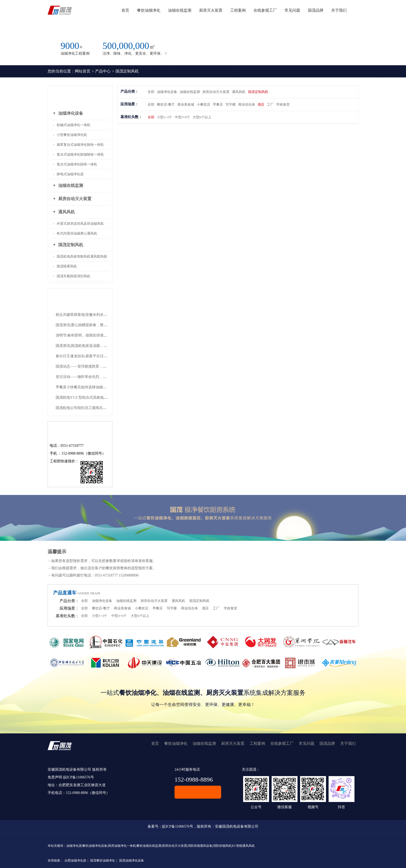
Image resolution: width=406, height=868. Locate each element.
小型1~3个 (165, 117)
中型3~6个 (182, 117)
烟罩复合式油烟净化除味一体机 (80, 145)
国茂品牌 (316, 10)
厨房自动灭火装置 (75, 199)
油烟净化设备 (71, 113)
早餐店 (218, 104)
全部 (151, 92)
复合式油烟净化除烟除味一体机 (80, 154)
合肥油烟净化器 (75, 860)
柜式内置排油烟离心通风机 (77, 233)
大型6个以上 (202, 117)
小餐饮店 (204, 104)
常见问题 (292, 10)
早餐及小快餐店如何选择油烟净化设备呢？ (90, 387)
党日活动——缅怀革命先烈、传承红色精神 (90, 377)
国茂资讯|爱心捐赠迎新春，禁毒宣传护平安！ (92, 325)
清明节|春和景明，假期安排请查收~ (84, 335)
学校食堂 (283, 104)
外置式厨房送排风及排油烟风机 (80, 224)
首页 (125, 10)
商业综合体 (247, 104)
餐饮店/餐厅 (166, 104)
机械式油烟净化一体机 (74, 125)
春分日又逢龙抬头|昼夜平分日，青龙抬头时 (90, 356)
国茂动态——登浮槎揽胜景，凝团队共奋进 (90, 366)
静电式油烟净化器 (70, 174)
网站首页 (83, 71)
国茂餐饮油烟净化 (103, 860)
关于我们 (339, 10)
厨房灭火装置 (211, 10)
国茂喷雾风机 (67, 266)
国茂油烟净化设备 (132, 860)
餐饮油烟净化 (149, 10)
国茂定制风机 (127, 71)
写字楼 (231, 104)
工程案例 (238, 10)
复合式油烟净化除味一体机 (77, 164)
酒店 (261, 104)
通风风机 (67, 212)
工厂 (270, 104)
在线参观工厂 (265, 10)
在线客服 (198, 792)
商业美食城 (186, 104)
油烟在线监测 (180, 10)
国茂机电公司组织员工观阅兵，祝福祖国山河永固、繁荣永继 (105, 408)
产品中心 (103, 71)
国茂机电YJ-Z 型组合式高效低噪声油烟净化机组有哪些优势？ (105, 397)
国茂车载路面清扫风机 (74, 276)
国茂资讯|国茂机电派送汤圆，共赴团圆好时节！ (94, 346)
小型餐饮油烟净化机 (72, 135)
